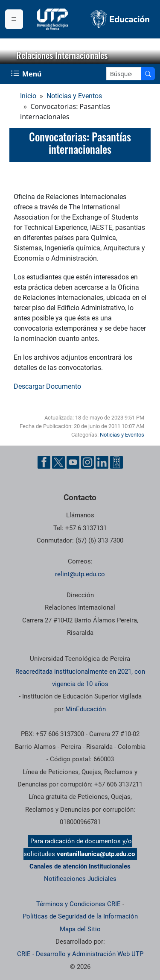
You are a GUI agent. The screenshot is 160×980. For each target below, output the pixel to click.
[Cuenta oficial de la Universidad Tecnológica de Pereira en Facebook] (44, 462)
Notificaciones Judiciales (80, 879)
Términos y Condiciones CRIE (79, 904)
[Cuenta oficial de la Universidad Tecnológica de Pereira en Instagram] (87, 462)
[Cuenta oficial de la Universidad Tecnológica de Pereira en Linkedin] (102, 462)
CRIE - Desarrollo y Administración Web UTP (80, 954)
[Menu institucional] (14, 19)
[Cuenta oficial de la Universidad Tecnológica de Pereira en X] (58, 462)
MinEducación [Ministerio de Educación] (86, 709)
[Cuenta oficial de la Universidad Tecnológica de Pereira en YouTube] (73, 462)
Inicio (28, 96)
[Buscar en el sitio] (148, 74)
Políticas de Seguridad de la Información (80, 916)
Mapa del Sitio (80, 929)
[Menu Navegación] (27, 74)
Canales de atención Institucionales (80, 866)
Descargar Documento (47, 386)
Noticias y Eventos (74, 96)
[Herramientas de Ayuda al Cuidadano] (116, 462)
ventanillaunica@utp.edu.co (96, 854)
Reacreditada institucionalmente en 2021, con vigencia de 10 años (80, 678)
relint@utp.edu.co (80, 574)
